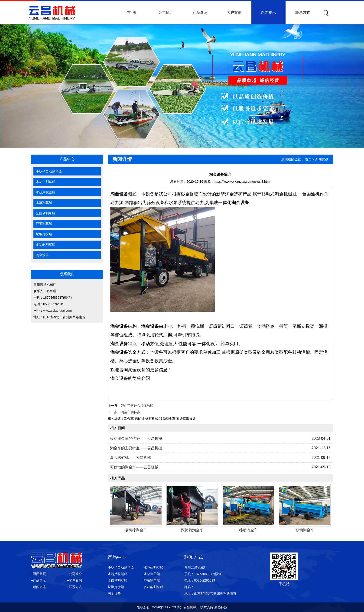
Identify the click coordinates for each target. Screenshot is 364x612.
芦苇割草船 (44, 224)
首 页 (132, 12)
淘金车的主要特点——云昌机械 (136, 448)
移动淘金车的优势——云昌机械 (136, 438)
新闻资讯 (268, 12)
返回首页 (39, 574)
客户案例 (234, 12)
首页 (308, 159)
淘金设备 (42, 255)
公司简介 (166, 12)
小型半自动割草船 (49, 171)
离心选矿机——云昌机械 (130, 458)
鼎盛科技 (221, 607)
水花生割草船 (45, 182)
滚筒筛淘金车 (136, 530)
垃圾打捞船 (44, 234)
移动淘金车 (248, 530)
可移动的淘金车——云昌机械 (134, 467)
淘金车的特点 (130, 412)
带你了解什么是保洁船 (137, 406)
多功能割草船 (45, 245)
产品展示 (200, 12)
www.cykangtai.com (57, 311)
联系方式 (303, 12)
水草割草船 (44, 203)
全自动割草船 (45, 213)
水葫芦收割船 (45, 192)
